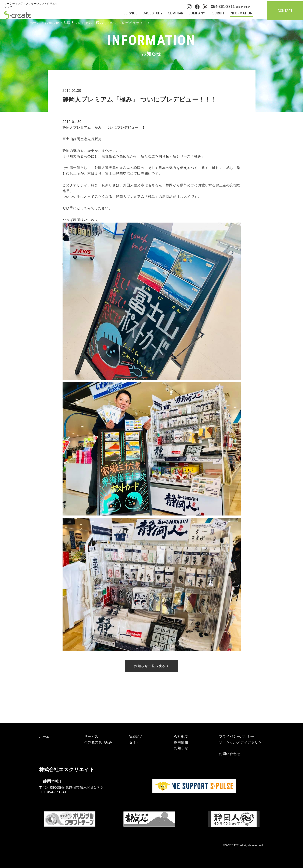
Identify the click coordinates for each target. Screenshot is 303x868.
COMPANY (197, 13)
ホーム (35, 23)
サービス (91, 736)
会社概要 (181, 736)
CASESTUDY (153, 13)
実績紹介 (136, 736)
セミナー (136, 742)
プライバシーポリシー (237, 736)
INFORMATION (241, 13)
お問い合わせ (230, 754)
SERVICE (131, 13)
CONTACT (285, 11)
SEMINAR (176, 13)
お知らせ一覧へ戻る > (151, 666)
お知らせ (52, 23)
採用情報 (181, 742)
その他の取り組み (98, 742)
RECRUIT (218, 13)
